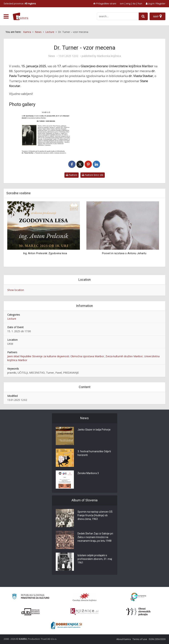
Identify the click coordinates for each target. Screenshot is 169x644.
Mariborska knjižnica (109, 56)
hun (140, 3)
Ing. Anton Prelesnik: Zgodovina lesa (45, 253)
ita (134, 3)
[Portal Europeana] (138, 597)
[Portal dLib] (31, 612)
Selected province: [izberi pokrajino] (20, 3)
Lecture (12, 319)
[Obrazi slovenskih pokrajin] (138, 612)
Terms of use (140, 639)
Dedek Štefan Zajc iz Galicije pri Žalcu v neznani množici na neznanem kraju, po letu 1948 (95, 537)
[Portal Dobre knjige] (66, 625)
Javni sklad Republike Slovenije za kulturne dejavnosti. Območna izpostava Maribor (56, 356)
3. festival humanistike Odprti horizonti (94, 453)
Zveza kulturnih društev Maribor (124, 356)
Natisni (72, 175)
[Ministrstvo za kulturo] (31, 597)
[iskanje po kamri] (118, 16)
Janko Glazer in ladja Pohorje (94, 430)
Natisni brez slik (93, 175)
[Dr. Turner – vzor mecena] (46, 132)
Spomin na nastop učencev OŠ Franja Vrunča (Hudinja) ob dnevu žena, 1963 (95, 515)
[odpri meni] (6, 17)
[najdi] (143, 16)
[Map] (157, 16)
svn (122, 3)
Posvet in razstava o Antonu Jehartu (124, 253)
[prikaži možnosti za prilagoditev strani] (105, 3)
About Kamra (124, 639)
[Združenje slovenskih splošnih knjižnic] (84, 612)
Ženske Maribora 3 (88, 473)
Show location (16, 290)
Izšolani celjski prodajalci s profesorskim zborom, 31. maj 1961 (95, 559)
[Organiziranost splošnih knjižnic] (85, 597)
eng (128, 3)
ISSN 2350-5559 (157, 639)
